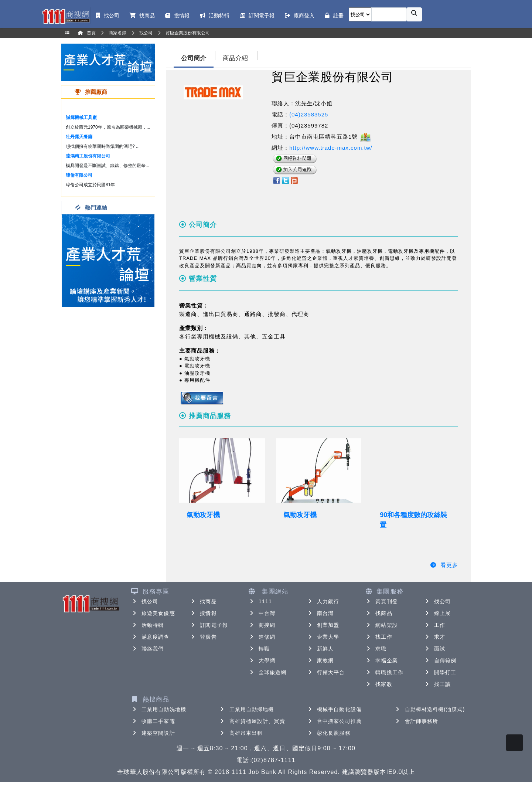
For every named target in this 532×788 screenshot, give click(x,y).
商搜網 (262, 625)
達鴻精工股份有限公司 (88, 156)
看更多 (444, 565)
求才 (434, 637)
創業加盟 (323, 625)
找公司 (145, 601)
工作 (434, 625)
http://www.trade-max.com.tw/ (331, 148)
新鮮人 (320, 649)
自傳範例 (440, 660)
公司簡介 (194, 58)
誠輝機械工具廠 (81, 118)
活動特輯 (147, 625)
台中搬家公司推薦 (334, 721)
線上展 (437, 613)
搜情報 (203, 613)
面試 (434, 649)
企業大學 (323, 637)
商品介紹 (235, 58)
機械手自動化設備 (334, 709)
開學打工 (440, 672)
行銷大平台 (326, 672)
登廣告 (203, 637)
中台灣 (262, 613)
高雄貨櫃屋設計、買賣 (252, 721)
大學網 (262, 660)
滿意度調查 (150, 637)
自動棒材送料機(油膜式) (430, 709)
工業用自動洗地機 (159, 709)
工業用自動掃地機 (247, 709)
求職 (376, 649)
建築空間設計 (153, 733)
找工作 (378, 637)
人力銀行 (323, 601)
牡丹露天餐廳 (79, 137)
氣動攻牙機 (203, 515)
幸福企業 (381, 660)
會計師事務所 (417, 721)
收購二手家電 (153, 721)
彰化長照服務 (329, 733)
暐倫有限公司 (79, 175)
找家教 (378, 684)
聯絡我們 (147, 649)
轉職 (259, 649)
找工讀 (437, 684)
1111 (260, 601)
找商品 (203, 601)
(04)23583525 (309, 114)
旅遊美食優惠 (153, 613)
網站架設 (381, 625)
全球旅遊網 (267, 672)
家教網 (320, 660)
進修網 (262, 637)
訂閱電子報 (209, 625)
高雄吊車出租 (241, 733)
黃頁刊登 (381, 601)
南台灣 (320, 613)
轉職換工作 (384, 672)
